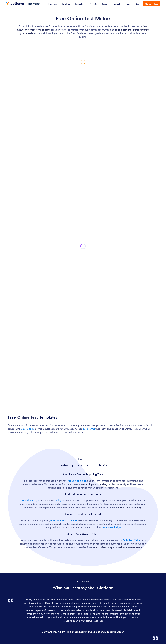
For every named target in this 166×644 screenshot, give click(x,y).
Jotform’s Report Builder (64, 520)
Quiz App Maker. (132, 540)
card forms (89, 429)
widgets (60, 500)
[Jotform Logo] (15, 4)
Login (138, 4)
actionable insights (112, 527)
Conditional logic (30, 500)
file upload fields (77, 481)
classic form (28, 429)
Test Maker (34, 4)
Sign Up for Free (152, 4)
